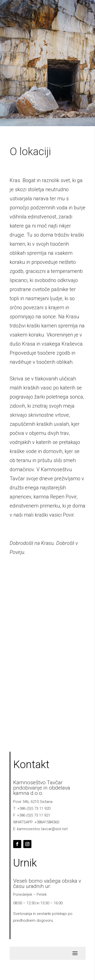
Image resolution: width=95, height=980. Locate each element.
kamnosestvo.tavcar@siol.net (42, 829)
